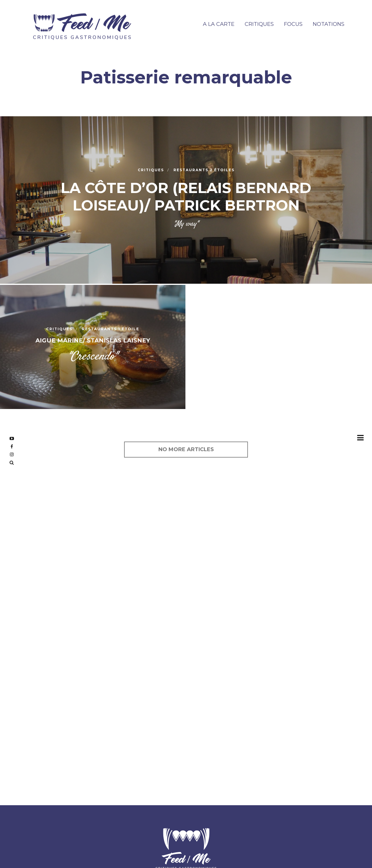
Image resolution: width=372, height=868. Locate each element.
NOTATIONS (329, 24)
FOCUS (293, 24)
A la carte (219, 24)
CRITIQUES (259, 24)
